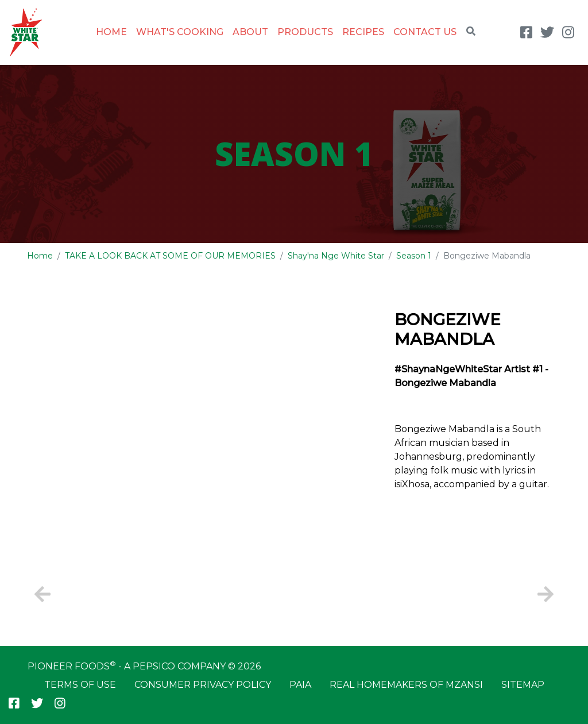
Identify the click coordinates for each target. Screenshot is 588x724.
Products (305, 32)
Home (111, 32)
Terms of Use (80, 685)
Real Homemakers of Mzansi (406, 685)
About (250, 32)
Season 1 (414, 256)
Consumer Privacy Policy (203, 685)
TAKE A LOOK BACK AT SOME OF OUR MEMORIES (170, 256)
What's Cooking (180, 32)
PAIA (300, 685)
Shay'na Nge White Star (336, 256)
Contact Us (425, 32)
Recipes (363, 32)
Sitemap (523, 685)
